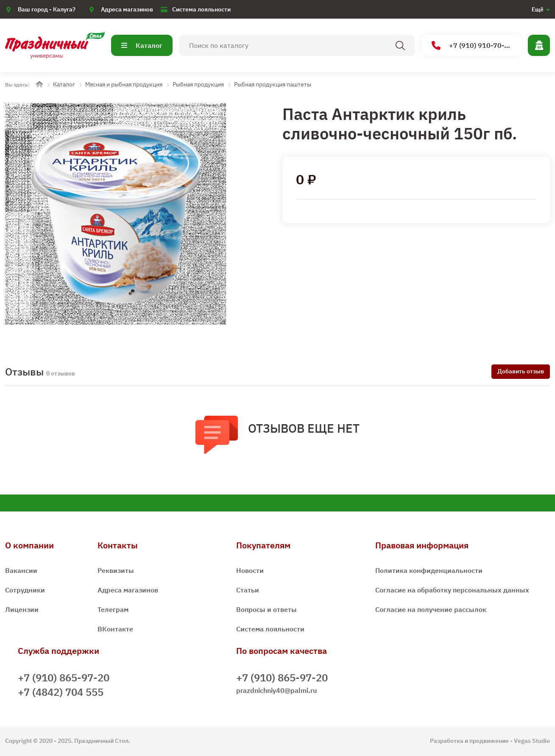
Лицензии (22, 609)
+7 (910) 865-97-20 (64, 678)
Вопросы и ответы (266, 609)
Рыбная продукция (198, 84)
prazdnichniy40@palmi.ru (276, 690)
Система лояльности (201, 9)
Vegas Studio (532, 741)
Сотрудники (25, 590)
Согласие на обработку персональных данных (452, 590)
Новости (250, 570)
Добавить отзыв (521, 371)
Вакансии (21, 570)
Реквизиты (116, 570)
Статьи (248, 590)
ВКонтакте (115, 629)
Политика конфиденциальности (429, 570)
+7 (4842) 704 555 (61, 692)
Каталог (142, 45)
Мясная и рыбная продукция (124, 84)
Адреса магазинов (127, 9)
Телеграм (113, 609)
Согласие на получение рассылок (431, 609)
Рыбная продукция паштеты (273, 84)
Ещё (538, 9)
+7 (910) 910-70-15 (472, 46)
